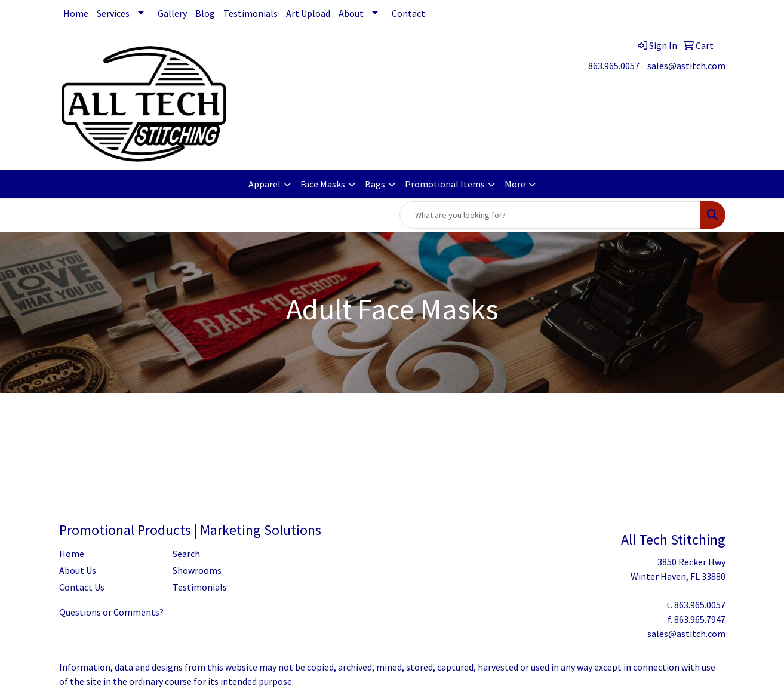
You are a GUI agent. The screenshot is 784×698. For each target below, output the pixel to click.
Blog (205, 13)
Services (113, 13)
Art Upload (308, 13)
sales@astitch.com (686, 66)
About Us (78, 570)
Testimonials (250, 13)
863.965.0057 (614, 66)
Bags (375, 184)
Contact (408, 13)
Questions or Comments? (111, 612)
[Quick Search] (550, 215)
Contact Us (82, 587)
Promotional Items (445, 184)
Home (76, 13)
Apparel (265, 184)
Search (186, 554)
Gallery (172, 13)
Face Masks (323, 184)
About (351, 13)
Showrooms (197, 570)
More (515, 184)
